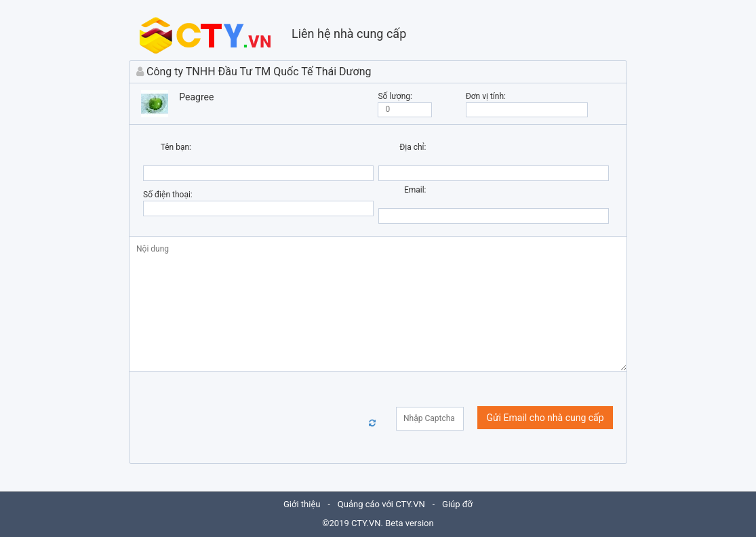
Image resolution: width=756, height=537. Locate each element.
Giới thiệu (302, 504)
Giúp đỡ (457, 504)
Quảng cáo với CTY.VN (381, 504)
